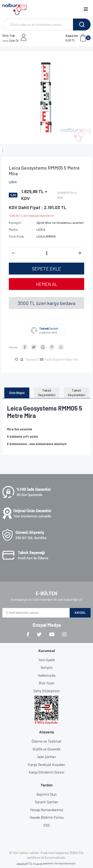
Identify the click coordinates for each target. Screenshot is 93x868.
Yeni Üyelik (47, 660)
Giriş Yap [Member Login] (9, 35)
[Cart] (78, 38)
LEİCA (13, 182)
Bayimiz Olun (46, 794)
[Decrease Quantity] (13, 253)
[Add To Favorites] (17, 360)
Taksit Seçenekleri (47, 393)
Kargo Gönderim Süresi (46, 772)
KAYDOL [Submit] (80, 613)
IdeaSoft (23, 864)
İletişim (47, 667)
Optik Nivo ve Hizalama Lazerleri (60, 223)
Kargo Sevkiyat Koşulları (46, 765)
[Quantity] (46, 253)
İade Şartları (46, 757)
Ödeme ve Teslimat (47, 741)
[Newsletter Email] (36, 613)
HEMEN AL (47, 284)
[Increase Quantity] (80, 253)
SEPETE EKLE (46, 269)
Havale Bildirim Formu (47, 817)
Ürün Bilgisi (17, 393)
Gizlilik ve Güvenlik (46, 749)
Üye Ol (10, 40)
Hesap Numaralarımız (47, 810)
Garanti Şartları (46, 802)
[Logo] (15, 9)
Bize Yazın (46, 683)
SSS (47, 825)
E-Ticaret (36, 864)
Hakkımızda (46, 675)
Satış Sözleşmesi (47, 691)
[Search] (46, 25)
